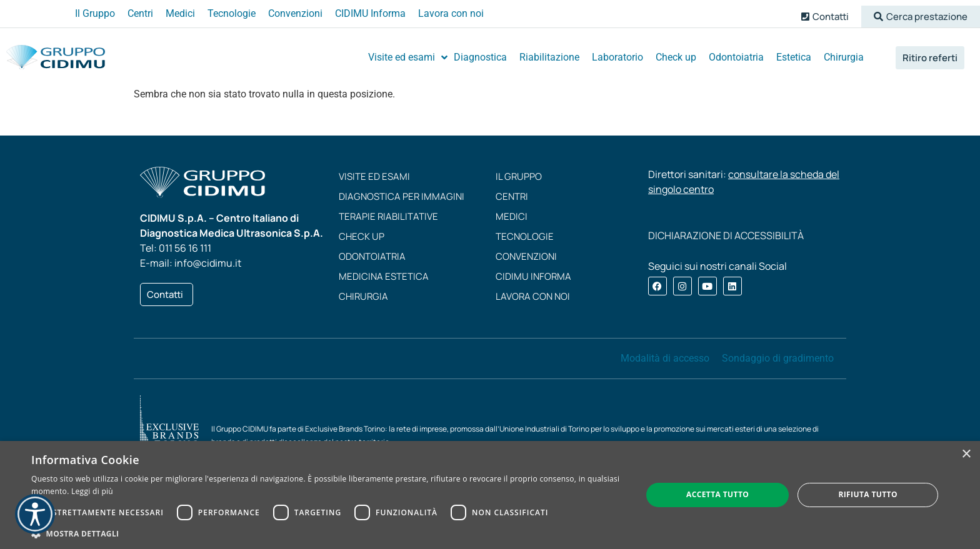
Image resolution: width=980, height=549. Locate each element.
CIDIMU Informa (533, 276)
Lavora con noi (533, 296)
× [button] (966, 454)
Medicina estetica (384, 276)
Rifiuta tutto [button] (868, 494)
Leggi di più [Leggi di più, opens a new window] (92, 491)
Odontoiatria (372, 256)
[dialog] (490, 495)
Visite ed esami (374, 176)
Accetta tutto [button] (717, 494)
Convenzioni (526, 256)
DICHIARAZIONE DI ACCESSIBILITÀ (726, 235)
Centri (512, 196)
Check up (362, 236)
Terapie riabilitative (388, 216)
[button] (921, 17)
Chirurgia (363, 296)
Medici (512, 216)
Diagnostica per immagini (402, 196)
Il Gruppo (519, 176)
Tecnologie (525, 236)
